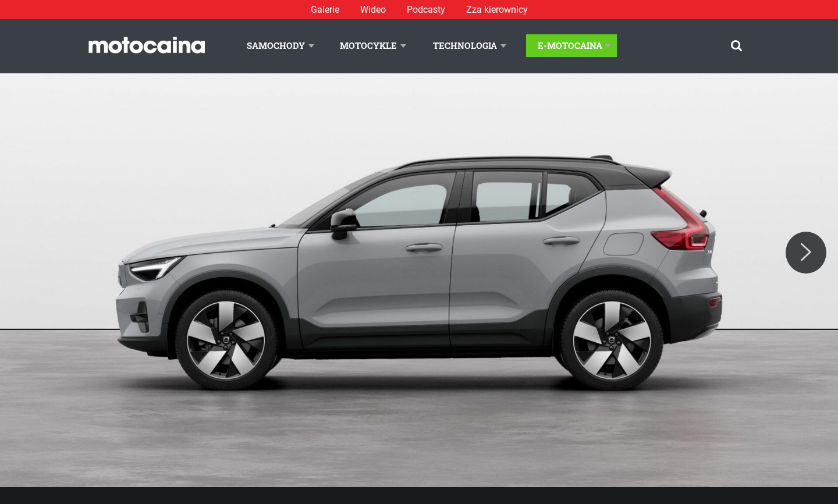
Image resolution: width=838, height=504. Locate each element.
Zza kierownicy (497, 10)
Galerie (325, 10)
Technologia (465, 45)
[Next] (806, 253)
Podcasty (426, 10)
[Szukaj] (736, 46)
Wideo (373, 10)
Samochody (276, 45)
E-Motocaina (570, 45)
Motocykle (368, 45)
